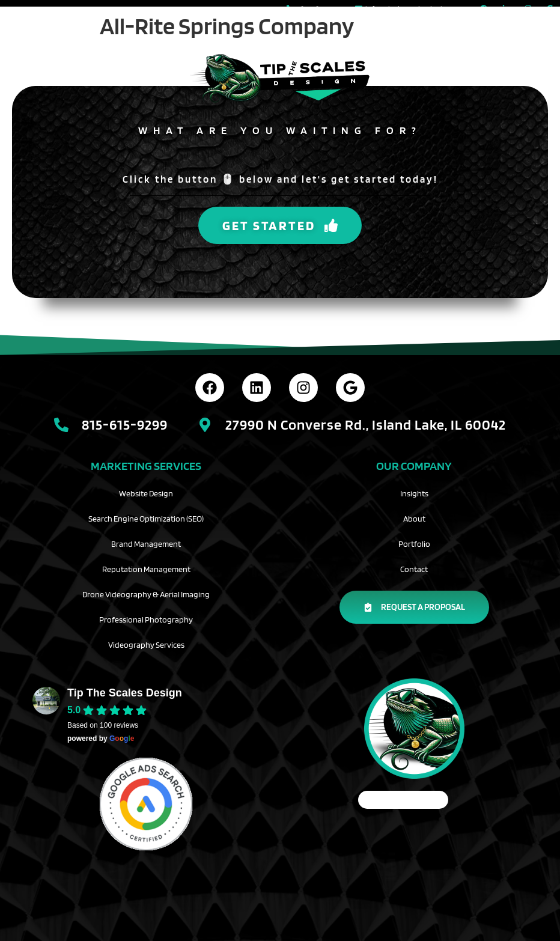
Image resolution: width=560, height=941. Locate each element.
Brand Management (146, 544)
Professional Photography (146, 620)
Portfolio (414, 544)
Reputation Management (146, 569)
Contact (414, 569)
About (414, 519)
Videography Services (146, 645)
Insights (414, 493)
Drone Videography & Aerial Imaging (146, 594)
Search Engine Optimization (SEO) (146, 519)
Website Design (146, 493)
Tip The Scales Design (125, 693)
